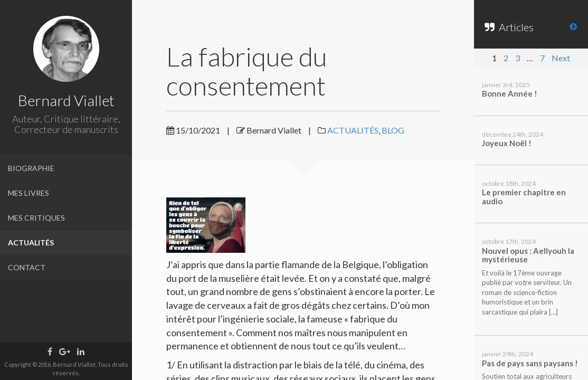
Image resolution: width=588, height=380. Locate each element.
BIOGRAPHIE (31, 168)
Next (561, 58)
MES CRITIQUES (36, 218)
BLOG (393, 130)
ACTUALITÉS (31, 243)
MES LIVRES (29, 193)
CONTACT (27, 267)
